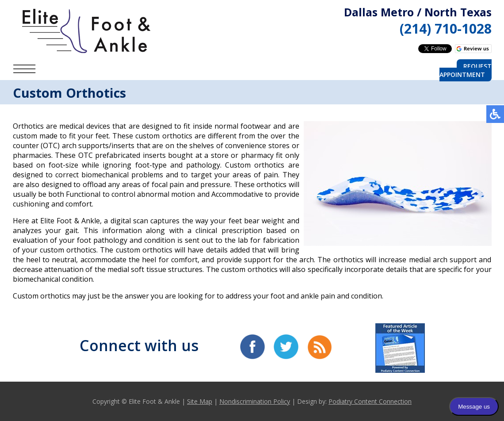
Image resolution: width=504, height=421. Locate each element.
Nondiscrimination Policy (255, 401)
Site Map (200, 401)
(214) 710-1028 (446, 29)
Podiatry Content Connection (370, 401)
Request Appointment (466, 70)
